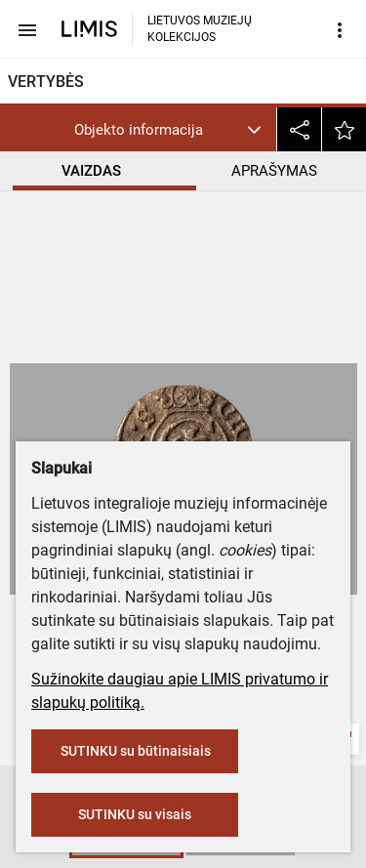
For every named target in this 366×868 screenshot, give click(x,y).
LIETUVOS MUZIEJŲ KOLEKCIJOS (200, 29)
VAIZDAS (91, 171)
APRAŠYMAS (274, 171)
